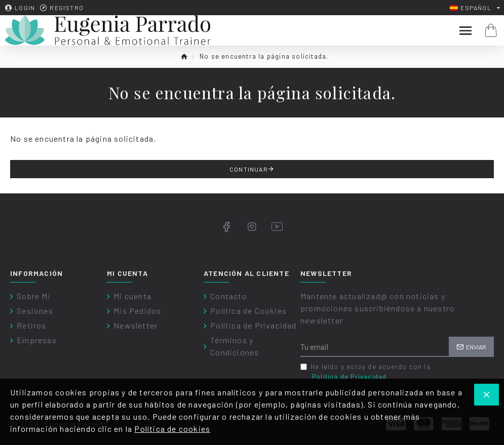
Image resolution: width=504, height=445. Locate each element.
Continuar (249, 169)
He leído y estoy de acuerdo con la (365, 372)
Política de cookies (172, 429)
